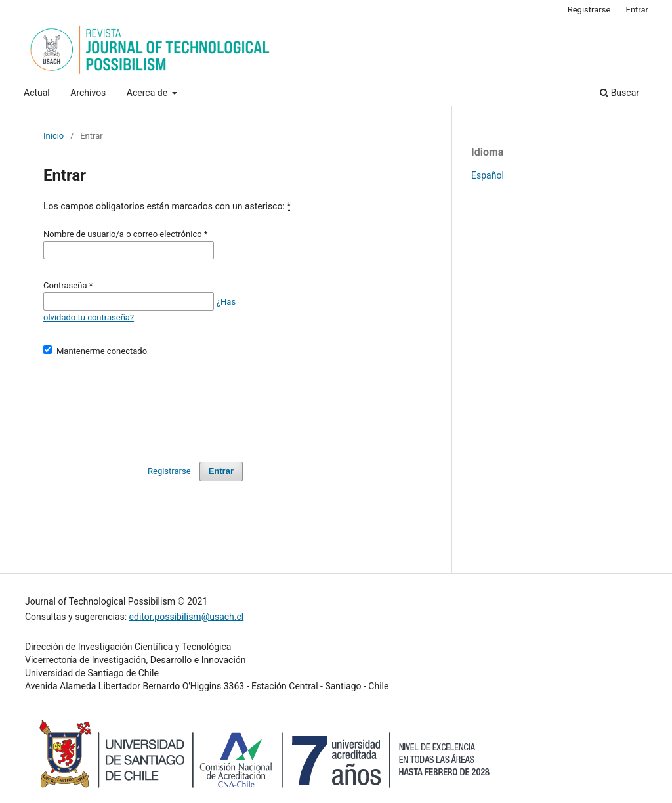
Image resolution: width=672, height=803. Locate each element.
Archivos (88, 93)
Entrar (638, 10)
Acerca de (148, 93)
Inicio (53, 136)
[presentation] (143, 403)
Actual (37, 93)
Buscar (619, 93)
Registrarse (589, 10)
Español (488, 175)
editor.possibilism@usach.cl (187, 617)
